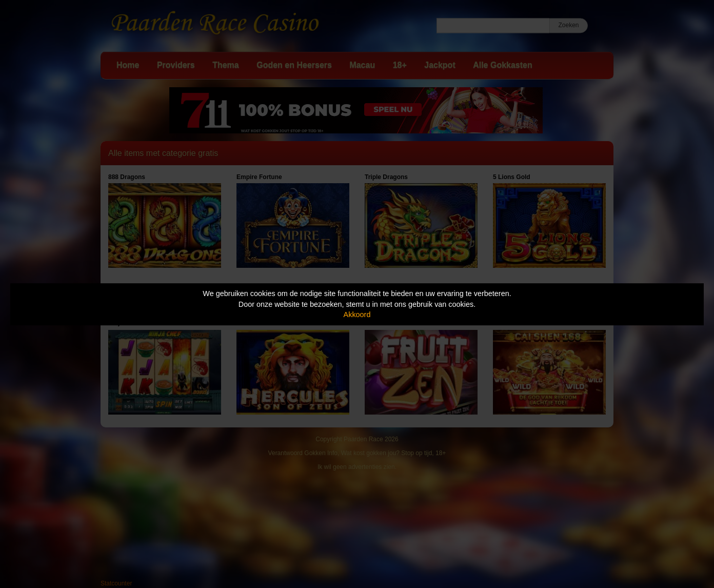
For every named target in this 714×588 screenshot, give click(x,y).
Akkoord (357, 315)
